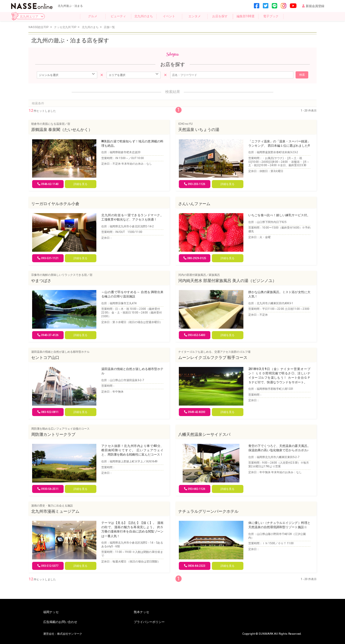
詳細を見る (80, 184)
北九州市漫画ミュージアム (55, 511)
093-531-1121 (48, 258)
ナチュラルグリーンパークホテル (208, 511)
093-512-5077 (48, 566)
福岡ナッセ (51, 612)
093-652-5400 (195, 335)
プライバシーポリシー (149, 622)
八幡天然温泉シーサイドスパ (204, 434)
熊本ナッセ (141, 612)
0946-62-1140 (48, 184)
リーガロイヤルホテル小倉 (55, 204)
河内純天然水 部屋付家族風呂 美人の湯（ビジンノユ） (227, 281)
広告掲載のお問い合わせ (60, 622)
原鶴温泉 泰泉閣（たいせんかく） (62, 130)
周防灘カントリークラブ (53, 434)
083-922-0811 (48, 412)
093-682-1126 (195, 489)
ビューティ (118, 16)
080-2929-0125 (195, 258)
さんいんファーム (194, 204)
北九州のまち (144, 16)
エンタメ (195, 16)
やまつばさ (41, 281)
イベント (169, 16)
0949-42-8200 (195, 412)
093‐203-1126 (195, 184)
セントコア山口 (45, 358)
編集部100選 (246, 16)
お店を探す (220, 16)
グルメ (93, 16)
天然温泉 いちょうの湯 (199, 130)
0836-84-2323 (195, 566)
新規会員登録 (313, 6)
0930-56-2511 (48, 489)
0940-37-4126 (48, 335)
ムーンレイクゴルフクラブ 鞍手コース (213, 358)
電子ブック (271, 16)
